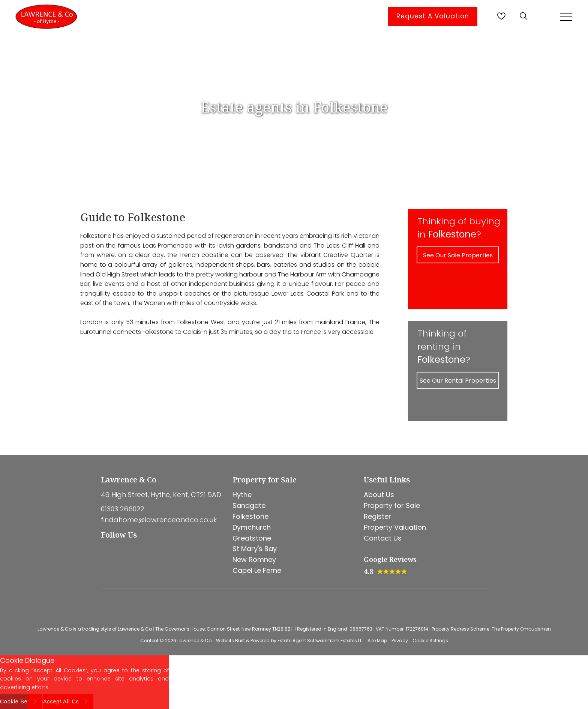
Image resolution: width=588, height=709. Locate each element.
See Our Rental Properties (458, 381)
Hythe (242, 495)
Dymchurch (252, 527)
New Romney (254, 560)
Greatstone (252, 538)
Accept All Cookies (68, 701)
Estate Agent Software (302, 641)
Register (377, 516)
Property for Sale (392, 505)
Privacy (400, 641)
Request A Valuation (433, 16)
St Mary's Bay (255, 549)
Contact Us (383, 538)
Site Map (377, 641)
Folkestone (250, 516)
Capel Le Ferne (257, 570)
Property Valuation (395, 527)
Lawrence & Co (194, 641)
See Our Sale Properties (458, 255)
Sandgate (249, 505)
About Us (379, 495)
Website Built (230, 641)
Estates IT (351, 641)
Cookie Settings (430, 641)
